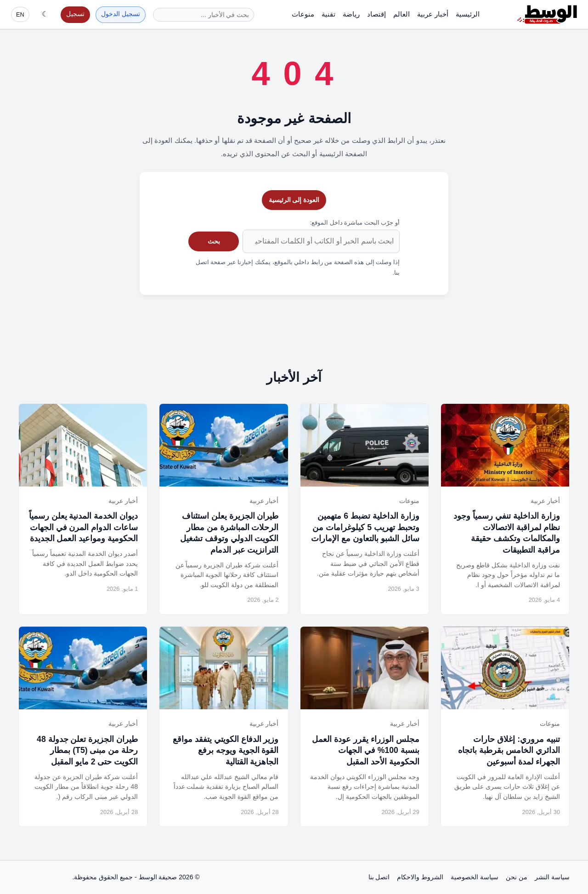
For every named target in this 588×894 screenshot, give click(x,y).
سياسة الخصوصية (475, 877)
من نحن (517, 877)
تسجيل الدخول (121, 14)
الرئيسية (468, 14)
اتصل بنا (379, 877)
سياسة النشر (552, 877)
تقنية (328, 14)
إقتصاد (376, 14)
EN (20, 14)
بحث (214, 241)
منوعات (303, 14)
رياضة (351, 14)
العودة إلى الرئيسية (294, 200)
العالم (401, 14)
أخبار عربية (433, 14)
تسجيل (75, 14)
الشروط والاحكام (420, 877)
